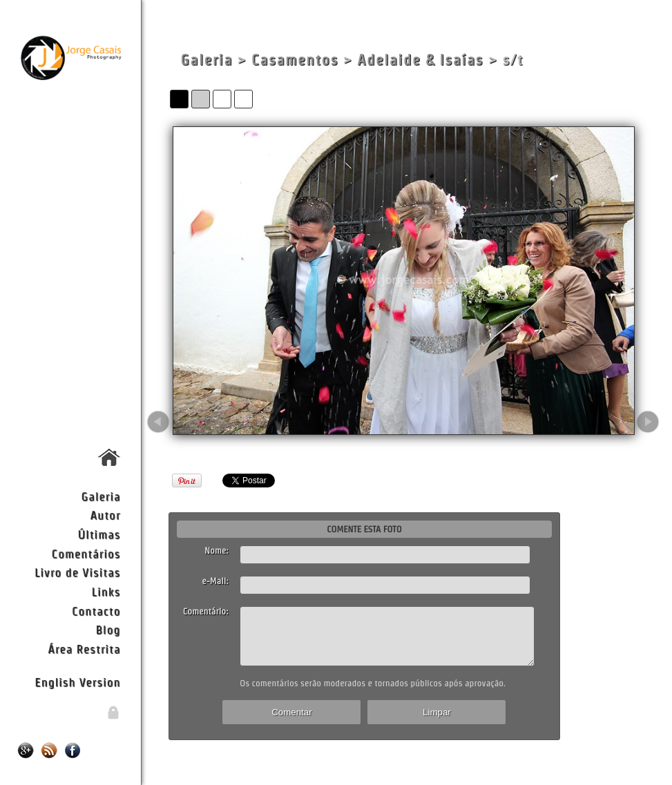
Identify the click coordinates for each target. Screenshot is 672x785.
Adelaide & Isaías (420, 60)
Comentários (86, 553)
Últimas (99, 534)
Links (106, 591)
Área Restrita (84, 649)
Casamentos (295, 60)
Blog (108, 629)
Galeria (101, 496)
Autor (105, 515)
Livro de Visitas (77, 572)
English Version (77, 682)
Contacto (96, 611)
